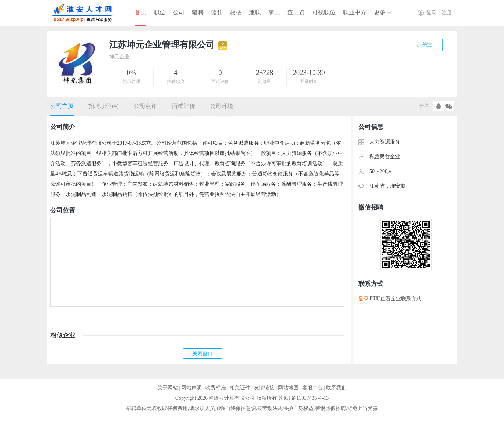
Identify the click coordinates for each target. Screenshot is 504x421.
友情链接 (264, 388)
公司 (179, 12)
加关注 (424, 45)
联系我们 (336, 388)
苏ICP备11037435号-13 (303, 398)
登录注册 (439, 13)
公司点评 (145, 106)
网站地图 (288, 388)
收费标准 (216, 388)
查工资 (296, 12)
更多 (380, 12)
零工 (274, 12)
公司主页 (62, 106)
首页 (140, 12)
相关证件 (240, 388)
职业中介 (355, 12)
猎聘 (198, 12)
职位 (160, 12)
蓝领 (217, 12)
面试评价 (183, 106)
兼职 (255, 12)
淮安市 (398, 186)
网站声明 (191, 388)
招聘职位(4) (104, 106)
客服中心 (313, 388)
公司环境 (222, 106)
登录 (364, 299)
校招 (236, 12)
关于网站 (168, 388)
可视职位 (324, 12)
